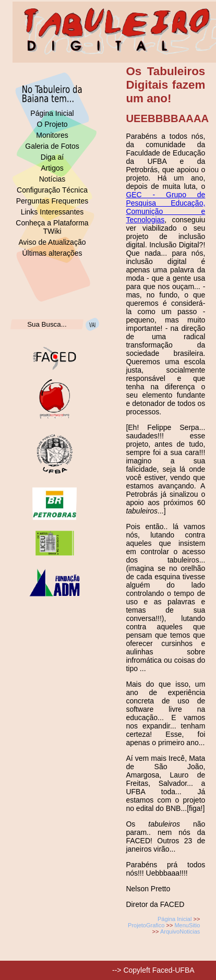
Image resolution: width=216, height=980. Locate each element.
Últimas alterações (52, 253)
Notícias (52, 179)
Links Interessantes (52, 212)
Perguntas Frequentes (52, 201)
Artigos (52, 168)
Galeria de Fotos (52, 146)
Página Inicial (52, 113)
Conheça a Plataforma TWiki (52, 227)
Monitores (52, 135)
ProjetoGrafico (146, 925)
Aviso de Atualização (52, 242)
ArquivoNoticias (180, 931)
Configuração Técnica (52, 190)
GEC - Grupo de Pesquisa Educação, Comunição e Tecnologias (165, 207)
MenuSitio (187, 925)
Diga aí (52, 157)
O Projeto (52, 124)
